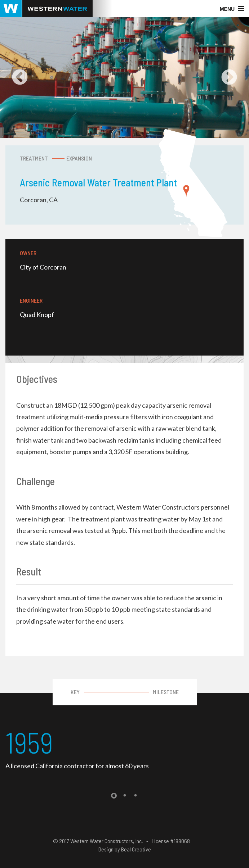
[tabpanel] (124, 749)
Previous (20, 78)
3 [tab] (135, 796)
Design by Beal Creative (125, 849)
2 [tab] (125, 796)
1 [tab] (114, 796)
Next (229, 78)
